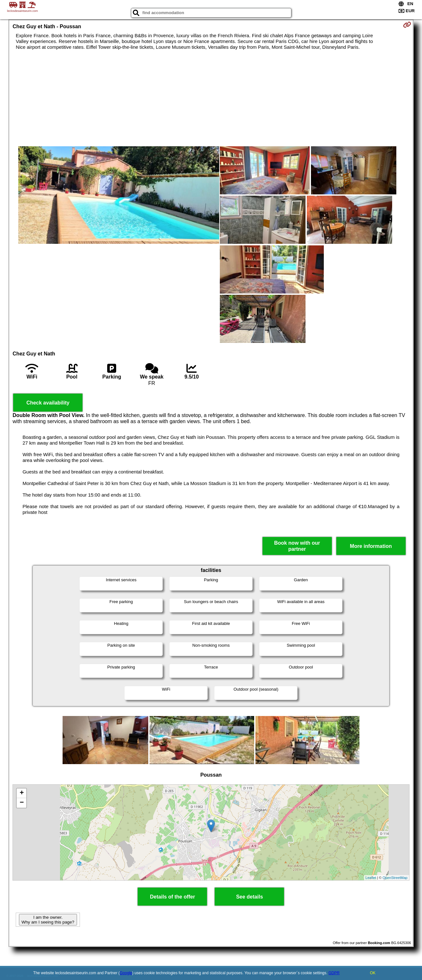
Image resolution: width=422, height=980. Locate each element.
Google (126, 973)
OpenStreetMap (395, 878)
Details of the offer (172, 897)
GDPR (334, 973)
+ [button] (22, 793)
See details (250, 897)
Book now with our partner (297, 546)
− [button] (22, 803)
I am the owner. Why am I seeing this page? (48, 920)
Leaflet (371, 878)
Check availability (48, 403)
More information (371, 546)
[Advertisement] (211, 98)
